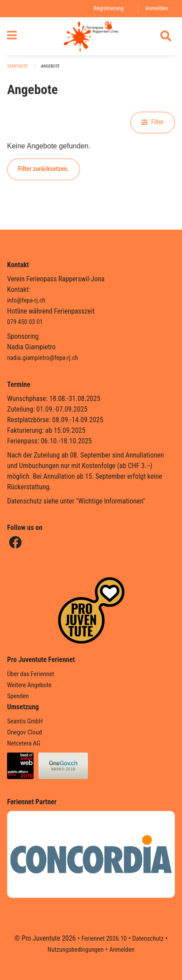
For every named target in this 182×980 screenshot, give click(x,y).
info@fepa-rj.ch (26, 301)
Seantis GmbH (25, 721)
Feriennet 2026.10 (104, 939)
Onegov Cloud (25, 732)
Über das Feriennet (30, 674)
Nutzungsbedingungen (76, 950)
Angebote (50, 66)
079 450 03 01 (25, 322)
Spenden (18, 696)
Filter (153, 122)
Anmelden (157, 8)
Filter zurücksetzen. (44, 169)
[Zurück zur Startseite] (91, 36)
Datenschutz (148, 939)
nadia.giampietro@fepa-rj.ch (43, 358)
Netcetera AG (24, 744)
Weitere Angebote (29, 685)
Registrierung (109, 8)
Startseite (17, 66)
